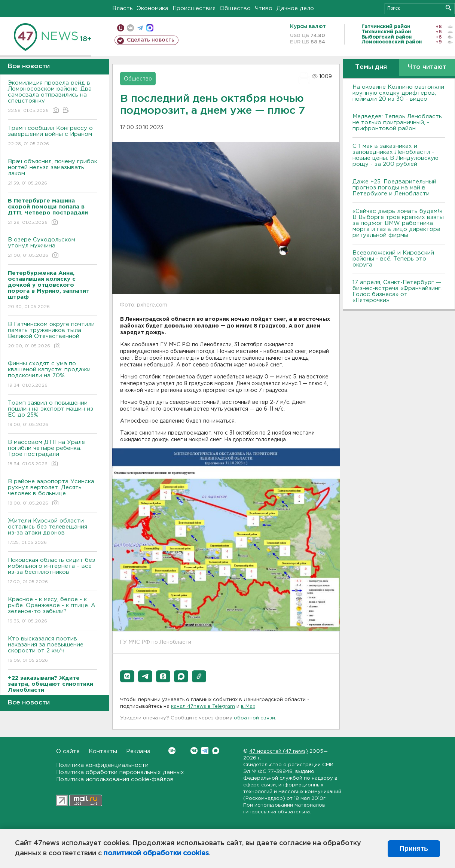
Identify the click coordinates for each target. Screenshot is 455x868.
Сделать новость (151, 40)
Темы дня (371, 67)
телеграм (140, 28)
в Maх (248, 706)
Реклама (138, 751)
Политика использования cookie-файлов (115, 779)
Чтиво (264, 8)
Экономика (153, 8)
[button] (127, 676)
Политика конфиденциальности (102, 765)
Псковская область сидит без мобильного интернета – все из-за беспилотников (53, 571)
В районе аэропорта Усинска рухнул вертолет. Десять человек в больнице (53, 493)
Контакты (103, 751)
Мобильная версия (121, 28)
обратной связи (254, 718)
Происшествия (194, 8)
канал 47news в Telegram (203, 706)
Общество (235, 8)
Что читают (427, 67)
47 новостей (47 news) (279, 751)
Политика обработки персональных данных (120, 772)
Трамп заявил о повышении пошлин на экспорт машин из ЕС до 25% (53, 414)
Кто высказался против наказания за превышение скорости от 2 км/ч (53, 650)
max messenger (150, 28)
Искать (448, 8)
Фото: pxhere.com (143, 305)
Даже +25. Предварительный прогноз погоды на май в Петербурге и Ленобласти (394, 188)
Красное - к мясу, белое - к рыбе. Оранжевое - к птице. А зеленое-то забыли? (53, 611)
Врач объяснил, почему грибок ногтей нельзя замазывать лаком (53, 173)
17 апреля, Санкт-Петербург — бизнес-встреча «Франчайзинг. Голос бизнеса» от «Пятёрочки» (397, 291)
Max (216, 751)
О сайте (68, 751)
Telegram (205, 751)
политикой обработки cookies (156, 853)
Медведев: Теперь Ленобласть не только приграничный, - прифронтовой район (397, 123)
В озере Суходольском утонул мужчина (53, 248)
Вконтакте (172, 751)
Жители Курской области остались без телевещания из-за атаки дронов (53, 532)
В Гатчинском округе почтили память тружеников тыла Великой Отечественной (53, 336)
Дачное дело (295, 8)
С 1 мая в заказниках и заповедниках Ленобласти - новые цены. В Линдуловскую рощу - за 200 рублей (396, 155)
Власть (123, 8)
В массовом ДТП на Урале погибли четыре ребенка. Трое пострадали (53, 453)
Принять (414, 849)
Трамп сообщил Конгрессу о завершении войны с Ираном (53, 136)
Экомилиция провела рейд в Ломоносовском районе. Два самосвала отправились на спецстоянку (53, 97)
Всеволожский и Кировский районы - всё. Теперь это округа (393, 259)
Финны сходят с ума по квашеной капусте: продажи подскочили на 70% (53, 375)
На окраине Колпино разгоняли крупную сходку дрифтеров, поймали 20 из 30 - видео (398, 93)
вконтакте (130, 28)
